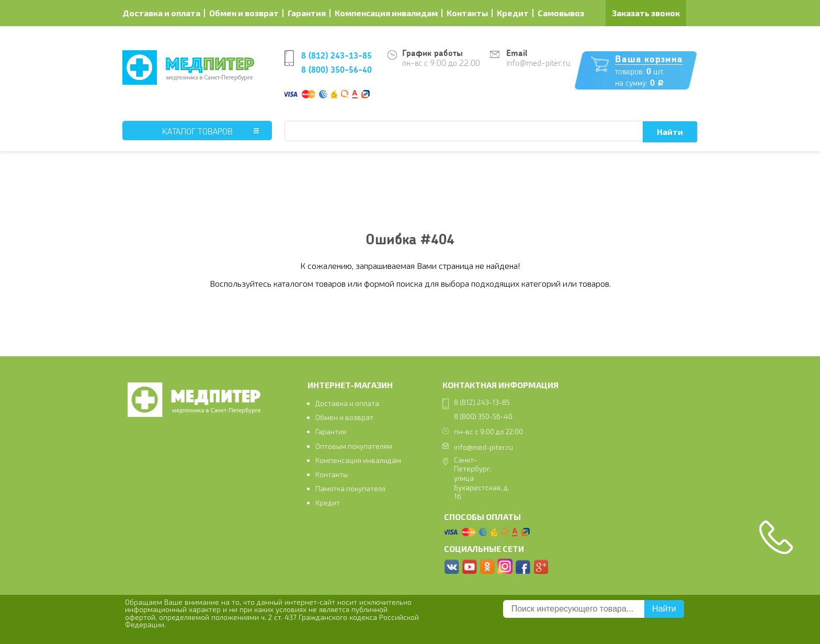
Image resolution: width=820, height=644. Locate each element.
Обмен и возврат (244, 13)
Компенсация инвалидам (386, 13)
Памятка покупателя (350, 488)
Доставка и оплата (161, 13)
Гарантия (307, 13)
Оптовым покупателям (354, 446)
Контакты (467, 13)
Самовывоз (561, 13)
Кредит (513, 13)
